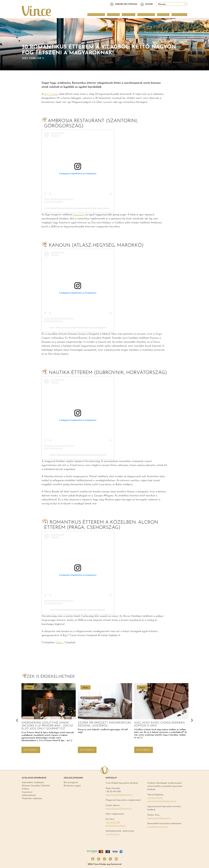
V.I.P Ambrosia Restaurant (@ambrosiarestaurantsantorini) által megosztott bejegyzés (79, 208)
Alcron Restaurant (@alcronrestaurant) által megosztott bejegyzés (78, 610)
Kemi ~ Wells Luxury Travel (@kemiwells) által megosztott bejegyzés (78, 328)
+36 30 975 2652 (155, 798)
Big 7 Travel (51, 94)
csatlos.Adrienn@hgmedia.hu (119, 809)
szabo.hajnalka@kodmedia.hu (119, 795)
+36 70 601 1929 (113, 822)
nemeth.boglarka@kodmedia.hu (162, 801)
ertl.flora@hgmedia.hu (116, 826)
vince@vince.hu (112, 834)
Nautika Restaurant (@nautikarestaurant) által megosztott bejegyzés (78, 455)
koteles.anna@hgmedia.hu (159, 818)
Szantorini (79, 215)
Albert (59, 643)
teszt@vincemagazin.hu (158, 827)
